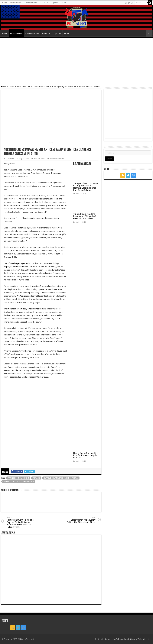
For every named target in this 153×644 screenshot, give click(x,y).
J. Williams (10, 159)
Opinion (55, 3)
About (64, 3)
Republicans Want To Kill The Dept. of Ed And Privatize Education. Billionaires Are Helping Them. (22, 522)
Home (5, 3)
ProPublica (21, 296)
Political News (16, 3)
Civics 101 (45, 3)
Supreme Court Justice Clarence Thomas (61, 478)
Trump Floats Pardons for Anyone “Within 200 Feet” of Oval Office (85, 216)
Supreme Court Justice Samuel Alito (19, 481)
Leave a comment (57, 159)
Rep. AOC (36, 478)
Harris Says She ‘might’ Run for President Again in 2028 (85, 455)
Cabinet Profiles (31, 3)
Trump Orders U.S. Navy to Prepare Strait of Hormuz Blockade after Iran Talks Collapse (85, 187)
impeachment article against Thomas (23, 309)
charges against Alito (22, 263)
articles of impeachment (18, 478)
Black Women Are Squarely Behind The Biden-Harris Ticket (80, 520)
